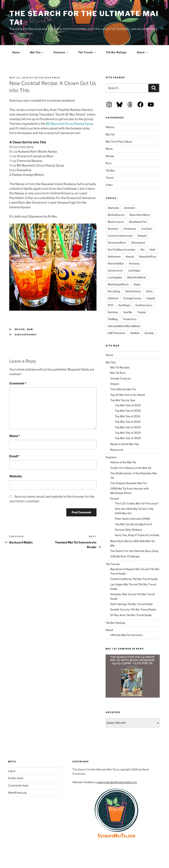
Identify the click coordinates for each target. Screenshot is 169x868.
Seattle (128, 312)
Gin (142, 250)
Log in (12, 771)
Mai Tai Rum (118, 373)
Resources (117, 450)
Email (15, 456)
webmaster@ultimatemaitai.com (117, 782)
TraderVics (130, 319)
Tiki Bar (110, 170)
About (143, 52)
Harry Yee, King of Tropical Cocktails (137, 535)
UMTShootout (117, 333)
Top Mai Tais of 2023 (128, 427)
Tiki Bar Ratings (116, 52)
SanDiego (124, 305)
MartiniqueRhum (118, 284)
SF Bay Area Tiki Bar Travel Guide (131, 615)
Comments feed (18, 785)
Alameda (113, 208)
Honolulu (134, 263)
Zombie (149, 333)
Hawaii (130, 256)
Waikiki (135, 333)
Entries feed (16, 778)
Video (109, 185)
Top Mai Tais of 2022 (128, 422)
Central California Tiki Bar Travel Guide (134, 579)
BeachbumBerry (140, 215)
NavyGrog (114, 291)
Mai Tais (37, 52)
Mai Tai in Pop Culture (119, 142)
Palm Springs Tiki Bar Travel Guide (131, 604)
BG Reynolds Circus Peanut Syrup (70, 124)
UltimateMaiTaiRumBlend (124, 326)
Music (109, 149)
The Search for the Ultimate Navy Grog (134, 551)
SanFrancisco (144, 305)
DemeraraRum (117, 243)
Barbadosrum (116, 215)
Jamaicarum (115, 270)
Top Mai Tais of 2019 (128, 405)
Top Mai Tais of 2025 (128, 438)
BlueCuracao (116, 222)
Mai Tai (110, 134)
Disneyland (138, 243)
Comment (18, 383)
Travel (109, 178)
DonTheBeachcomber (122, 250)
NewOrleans (133, 291)
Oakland (113, 298)
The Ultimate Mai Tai (123, 389)
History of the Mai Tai (123, 462)
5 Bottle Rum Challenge (125, 556)
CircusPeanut (26, 335)
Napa (137, 284)
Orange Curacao (120, 378)
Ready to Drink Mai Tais (125, 444)
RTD (111, 305)
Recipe (20, 329)
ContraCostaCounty (120, 236)
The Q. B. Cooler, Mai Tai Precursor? (137, 503)
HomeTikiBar (116, 263)
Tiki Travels (87, 52)
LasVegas (134, 270)
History (110, 127)
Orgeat (151, 298)
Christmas (130, 229)
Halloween (114, 256)
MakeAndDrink (137, 277)
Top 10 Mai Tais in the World (128, 395)
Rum (30, 329)
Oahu (149, 291)
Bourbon (113, 229)
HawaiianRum (148, 256)
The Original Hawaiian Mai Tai (128, 483)
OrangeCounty (132, 298)
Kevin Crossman (47, 78)
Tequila (142, 312)
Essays (115, 498)
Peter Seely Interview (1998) (132, 519)
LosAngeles (115, 277)
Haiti (152, 250)
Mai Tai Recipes (120, 367)
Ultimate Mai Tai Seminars (126, 635)
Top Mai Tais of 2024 (128, 433)
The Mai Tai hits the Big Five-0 (134, 524)
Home (16, 52)
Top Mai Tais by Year (123, 400)
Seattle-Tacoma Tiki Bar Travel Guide (133, 609)
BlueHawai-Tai (138, 222)
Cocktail (146, 229)
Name (15, 436)
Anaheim (130, 208)
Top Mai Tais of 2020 (128, 411)
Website (16, 476)
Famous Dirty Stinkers (128, 530)
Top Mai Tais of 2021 (128, 416)
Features (61, 52)
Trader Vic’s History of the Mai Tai (131, 468)
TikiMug (113, 319)
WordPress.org (17, 793)
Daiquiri (142, 236)
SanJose (113, 312)
